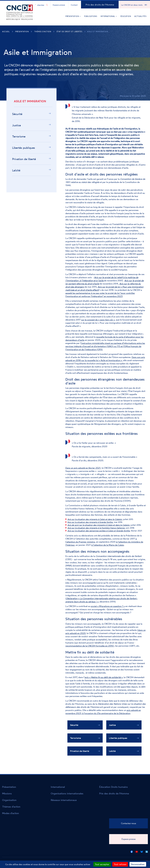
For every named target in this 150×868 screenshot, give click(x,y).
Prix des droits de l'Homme (100, 5)
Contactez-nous (129, 823)
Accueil (6, 32)
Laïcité (16, 170)
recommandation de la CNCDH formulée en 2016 (89, 646)
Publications (91, 16)
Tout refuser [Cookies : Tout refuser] (120, 864)
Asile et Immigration (98, 32)
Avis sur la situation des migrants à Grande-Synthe (90, 522)
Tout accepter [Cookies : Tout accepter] (102, 864)
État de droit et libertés (69, 32)
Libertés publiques (24, 148)
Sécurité (17, 114)
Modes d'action (11, 813)
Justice (16, 125)
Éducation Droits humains (114, 787)
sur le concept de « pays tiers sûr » (98, 320)
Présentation (73, 16)
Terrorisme (19, 136)
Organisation (9, 800)
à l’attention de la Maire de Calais (108, 545)
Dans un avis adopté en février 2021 (83, 468)
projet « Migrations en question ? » (108, 606)
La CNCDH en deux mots (132, 5)
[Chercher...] (40, 5)
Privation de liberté (24, 159)
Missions (7, 793)
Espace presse (59, 5)
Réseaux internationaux (64, 800)
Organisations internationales (67, 793)
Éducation (126, 16)
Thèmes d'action (43, 32)
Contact (74, 5)
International (109, 16)
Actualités (140, 16)
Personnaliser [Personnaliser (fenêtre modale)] (138, 864)
